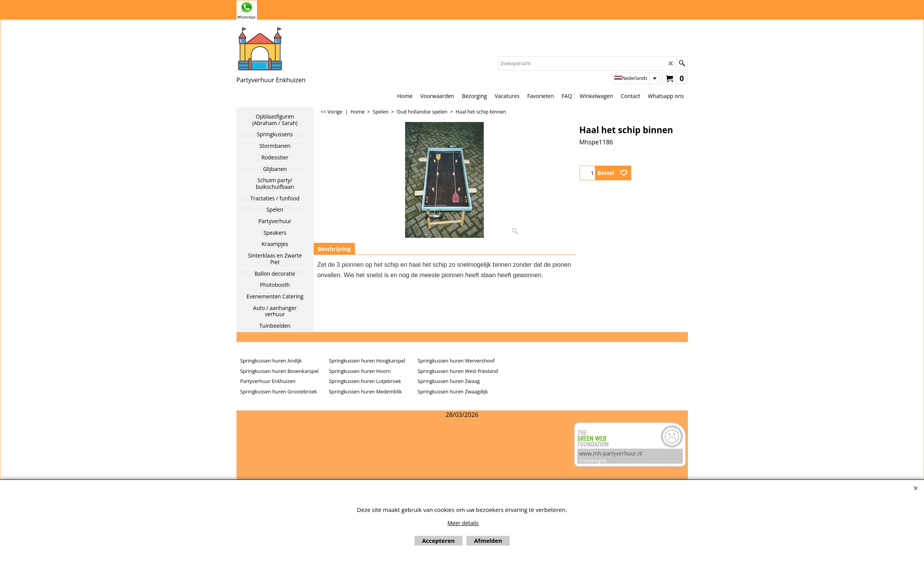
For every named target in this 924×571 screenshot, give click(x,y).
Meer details (463, 523)
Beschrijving (334, 249)
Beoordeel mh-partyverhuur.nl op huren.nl (267, 449)
